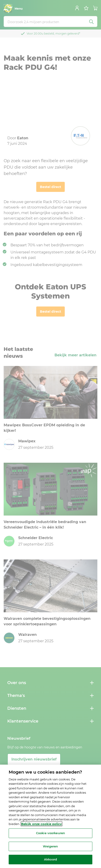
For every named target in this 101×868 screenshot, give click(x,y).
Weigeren (50, 846)
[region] (50, 816)
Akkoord (50, 859)
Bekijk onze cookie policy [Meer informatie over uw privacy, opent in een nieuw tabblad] (41, 824)
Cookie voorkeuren (50, 833)
